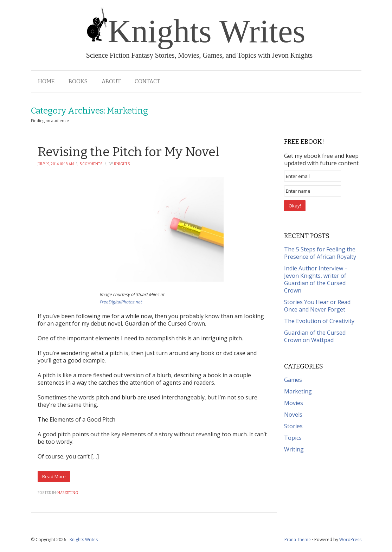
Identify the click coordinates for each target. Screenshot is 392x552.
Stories (293, 426)
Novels (293, 415)
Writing (294, 449)
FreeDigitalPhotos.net (121, 302)
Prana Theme (298, 540)
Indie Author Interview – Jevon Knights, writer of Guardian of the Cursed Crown (316, 279)
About (111, 81)
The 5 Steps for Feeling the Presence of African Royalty (320, 253)
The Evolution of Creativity (319, 321)
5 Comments (91, 164)
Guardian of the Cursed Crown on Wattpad (315, 336)
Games (293, 380)
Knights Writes (84, 540)
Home (46, 81)
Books (78, 81)
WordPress (350, 540)
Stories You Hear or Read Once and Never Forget (317, 306)
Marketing (68, 493)
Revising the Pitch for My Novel (128, 152)
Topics (293, 438)
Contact (147, 81)
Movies (294, 403)
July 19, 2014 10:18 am (56, 164)
